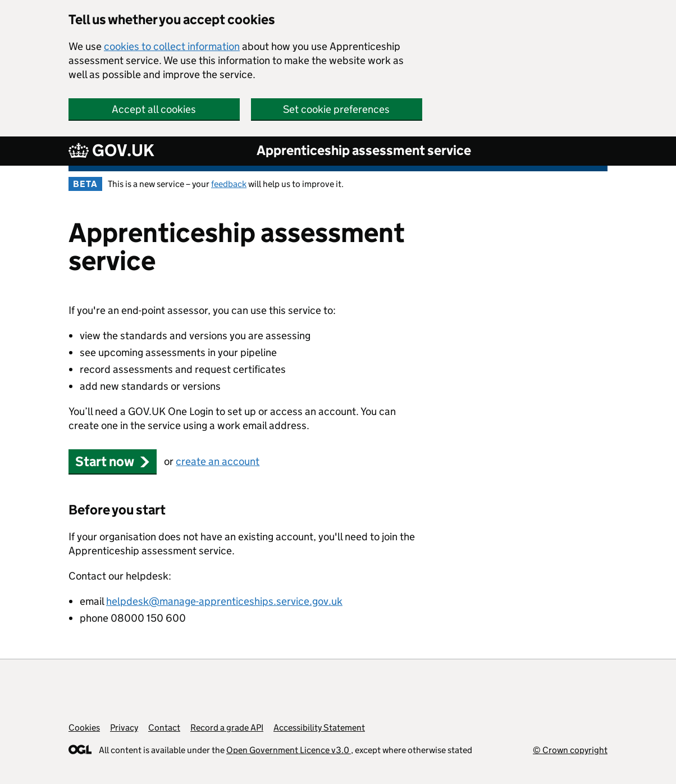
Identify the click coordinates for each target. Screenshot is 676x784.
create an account (218, 461)
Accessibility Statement (319, 728)
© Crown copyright (570, 750)
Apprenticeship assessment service (364, 150)
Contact (164, 728)
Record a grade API (227, 728)
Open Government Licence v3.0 (289, 750)
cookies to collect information (172, 46)
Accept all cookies (154, 109)
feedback (229, 184)
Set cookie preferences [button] (336, 109)
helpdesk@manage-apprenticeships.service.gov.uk (224, 601)
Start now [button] (113, 461)
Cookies (84, 728)
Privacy (124, 728)
